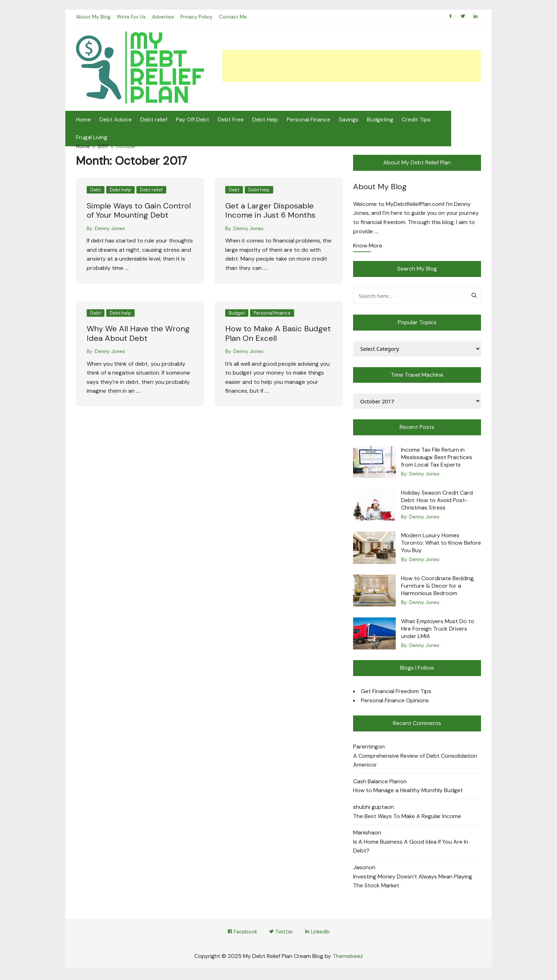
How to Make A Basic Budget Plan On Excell (278, 335)
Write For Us (132, 18)
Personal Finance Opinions (395, 701)
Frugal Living (455, 121)
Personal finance (272, 314)
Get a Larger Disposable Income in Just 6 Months (270, 212)
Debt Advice (116, 121)
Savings (349, 121)
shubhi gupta (370, 808)
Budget (237, 314)
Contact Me (234, 18)
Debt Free (231, 121)
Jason (361, 869)
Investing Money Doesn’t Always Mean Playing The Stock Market (413, 882)
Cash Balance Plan (377, 783)
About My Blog (93, 18)
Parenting (366, 748)
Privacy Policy (198, 18)
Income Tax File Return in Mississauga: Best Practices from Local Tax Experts (437, 459)
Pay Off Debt (193, 121)
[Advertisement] (352, 67)
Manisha (364, 834)
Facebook (240, 933)
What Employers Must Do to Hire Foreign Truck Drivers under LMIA (438, 630)
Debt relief (154, 121)
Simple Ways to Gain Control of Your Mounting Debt (139, 212)
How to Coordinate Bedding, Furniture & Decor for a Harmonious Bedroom (438, 587)
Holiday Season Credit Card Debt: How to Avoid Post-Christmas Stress (437, 502)
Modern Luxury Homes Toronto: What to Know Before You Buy (441, 544)
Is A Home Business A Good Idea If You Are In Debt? (411, 848)
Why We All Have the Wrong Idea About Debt (138, 335)
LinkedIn (320, 933)
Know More (368, 247)
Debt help (120, 191)
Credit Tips (416, 121)
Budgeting (380, 121)
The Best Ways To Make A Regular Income (407, 817)
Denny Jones (110, 229)
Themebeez (348, 958)
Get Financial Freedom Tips (396, 693)
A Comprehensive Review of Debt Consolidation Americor (415, 761)
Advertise (164, 18)
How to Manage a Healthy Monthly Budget (408, 792)
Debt (96, 191)
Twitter (281, 933)
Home (83, 121)
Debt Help (265, 121)
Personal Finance (309, 121)
